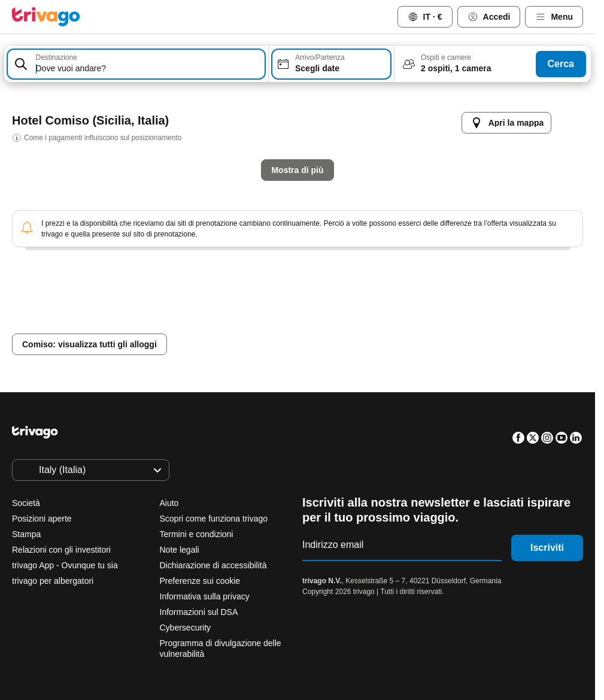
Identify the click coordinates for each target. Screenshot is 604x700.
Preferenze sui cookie (201, 581)
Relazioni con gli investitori (61, 550)
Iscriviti (547, 548)
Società (26, 503)
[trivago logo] (46, 17)
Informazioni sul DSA (199, 612)
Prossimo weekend (467, 325)
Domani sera (269, 325)
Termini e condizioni (197, 534)
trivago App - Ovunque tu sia (65, 565)
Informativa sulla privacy (205, 596)
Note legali (180, 550)
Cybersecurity (186, 628)
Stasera (192, 325)
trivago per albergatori (53, 581)
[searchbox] (148, 69)
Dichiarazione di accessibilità (213, 565)
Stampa (26, 534)
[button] (136, 64)
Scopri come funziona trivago (214, 519)
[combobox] (136, 64)
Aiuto (169, 503)
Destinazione (57, 57)
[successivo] (514, 111)
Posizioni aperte (42, 519)
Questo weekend (362, 325)
